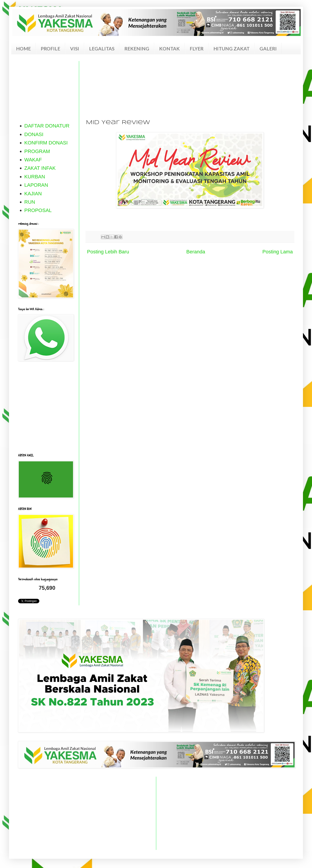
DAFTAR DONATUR (47, 126)
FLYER (197, 48)
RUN (30, 202)
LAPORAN (36, 185)
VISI (75, 48)
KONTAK (169, 48)
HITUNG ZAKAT (232, 48)
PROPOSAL (38, 210)
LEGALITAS (102, 48)
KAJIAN (33, 194)
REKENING (137, 48)
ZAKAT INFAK (40, 168)
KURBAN (35, 177)
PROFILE (50, 48)
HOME (23, 48)
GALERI (268, 48)
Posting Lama (278, 252)
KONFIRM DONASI (46, 143)
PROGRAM (37, 151)
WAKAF (33, 160)
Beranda (196, 252)
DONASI (34, 134)
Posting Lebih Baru (108, 252)
